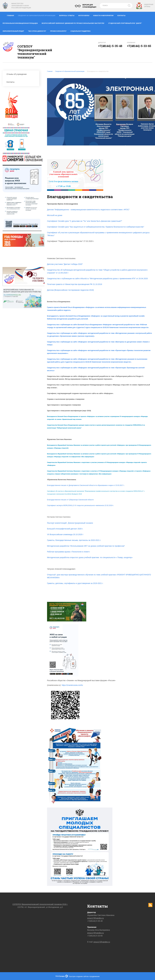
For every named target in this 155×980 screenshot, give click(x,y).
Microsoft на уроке (55, 215)
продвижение (95, 976)
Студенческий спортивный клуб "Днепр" (126, 23)
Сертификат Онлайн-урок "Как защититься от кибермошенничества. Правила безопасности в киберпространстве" (96, 227)
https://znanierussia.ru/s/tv (72, 685)
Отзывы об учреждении (22, 74)
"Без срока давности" (38, 31)
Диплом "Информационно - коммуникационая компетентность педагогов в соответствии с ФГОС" (88, 210)
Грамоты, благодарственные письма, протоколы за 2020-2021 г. (74, 540)
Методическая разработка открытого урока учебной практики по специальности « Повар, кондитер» (90, 557)
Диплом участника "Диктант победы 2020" (65, 264)
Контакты (122, 15)
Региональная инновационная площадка (21, 23)
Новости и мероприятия (104, 15)
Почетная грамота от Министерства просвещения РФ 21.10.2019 (74, 284)
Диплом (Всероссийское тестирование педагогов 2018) (70, 290)
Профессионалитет (59, 31)
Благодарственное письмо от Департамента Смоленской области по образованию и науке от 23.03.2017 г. (86, 485)
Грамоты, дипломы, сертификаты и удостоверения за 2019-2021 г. (75, 583)
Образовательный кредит (14, 31)
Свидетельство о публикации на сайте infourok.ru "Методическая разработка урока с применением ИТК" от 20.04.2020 (97, 279)
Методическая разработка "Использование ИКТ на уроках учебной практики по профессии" (86, 546)
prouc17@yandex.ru (96, 918)
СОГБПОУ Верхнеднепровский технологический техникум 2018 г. (40, 904)
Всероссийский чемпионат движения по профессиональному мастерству (74, 23)
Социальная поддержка (81, 31)
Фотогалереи (85, 15)
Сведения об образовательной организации (37, 15)
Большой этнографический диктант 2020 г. (65, 529)
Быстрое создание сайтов (79, 976)
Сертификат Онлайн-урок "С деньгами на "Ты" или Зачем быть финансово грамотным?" (85, 221)
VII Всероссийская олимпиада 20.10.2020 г (65, 534)
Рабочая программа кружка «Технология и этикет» (68, 552)
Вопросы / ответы (68, 15)
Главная (11, 15)
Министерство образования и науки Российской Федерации (21, 6)
